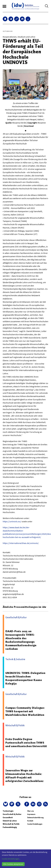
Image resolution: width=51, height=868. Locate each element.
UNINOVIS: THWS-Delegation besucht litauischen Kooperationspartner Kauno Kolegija (25, 678)
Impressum (31, 814)
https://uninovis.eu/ (12, 521)
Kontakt (30, 821)
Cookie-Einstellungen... (11, 859)
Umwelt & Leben (10, 821)
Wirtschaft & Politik (11, 824)
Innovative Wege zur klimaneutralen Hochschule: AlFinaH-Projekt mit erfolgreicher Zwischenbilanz (24, 776)
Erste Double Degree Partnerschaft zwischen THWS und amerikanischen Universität (26, 743)
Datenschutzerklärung (35, 818)
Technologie (8, 811)
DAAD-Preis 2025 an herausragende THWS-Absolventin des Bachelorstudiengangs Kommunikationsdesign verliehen (21, 640)
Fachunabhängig (10, 827)
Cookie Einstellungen (35, 824)
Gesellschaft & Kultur (12, 814)
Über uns (30, 811)
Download (29, 126)
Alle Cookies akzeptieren (13, 864)
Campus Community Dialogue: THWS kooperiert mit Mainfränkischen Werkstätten (25, 711)
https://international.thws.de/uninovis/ (21, 543)
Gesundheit (8, 818)
